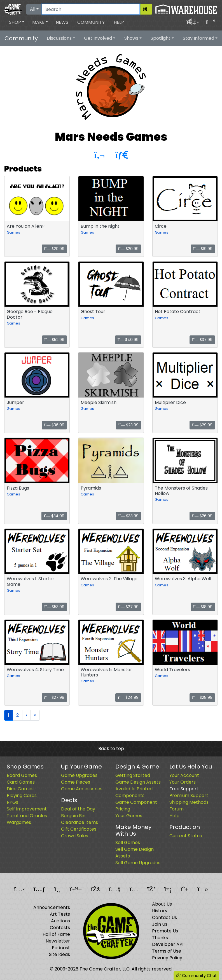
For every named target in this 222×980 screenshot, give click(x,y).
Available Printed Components (134, 792)
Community (91, 22)
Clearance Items (80, 822)
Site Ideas (59, 954)
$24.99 (128, 697)
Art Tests (60, 914)
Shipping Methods (189, 802)
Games (13, 232)
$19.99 (203, 249)
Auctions (60, 921)
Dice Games (20, 789)
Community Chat (196, 976)
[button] (17, 22)
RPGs (12, 802)
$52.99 (55, 340)
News (62, 22)
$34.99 (54, 516)
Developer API (168, 944)
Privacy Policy (167, 958)
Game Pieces (76, 782)
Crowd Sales (75, 836)
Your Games (129, 816)
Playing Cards (22, 795)
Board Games (22, 775)
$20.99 (54, 249)
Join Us (160, 924)
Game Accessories (82, 789)
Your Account (184, 775)
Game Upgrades (79, 775)
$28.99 (202, 697)
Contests (60, 928)
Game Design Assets (138, 782)
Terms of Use (167, 951)
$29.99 (202, 425)
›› (35, 715)
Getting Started (133, 775)
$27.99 (128, 607)
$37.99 (202, 340)
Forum (177, 809)
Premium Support (189, 795)
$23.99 (128, 425)
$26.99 (202, 516)
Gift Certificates (79, 829)
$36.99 (54, 425)
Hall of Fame (56, 934)
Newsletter (58, 941)
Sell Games (128, 842)
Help (119, 22)
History (160, 911)
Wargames (19, 822)
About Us (162, 904)
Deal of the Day (78, 809)
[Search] (91, 9)
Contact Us (164, 917)
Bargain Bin (73, 816)
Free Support (184, 789)
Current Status (186, 836)
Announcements (52, 907)
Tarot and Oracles (27, 816)
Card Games (21, 782)
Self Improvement (27, 809)
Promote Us (165, 931)
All (33, 9)
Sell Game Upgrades (138, 863)
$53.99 (55, 607)
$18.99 (203, 607)
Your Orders (183, 782)
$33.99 (128, 516)
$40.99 (128, 340)
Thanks (160, 938)
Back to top (111, 748)
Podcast (61, 948)
